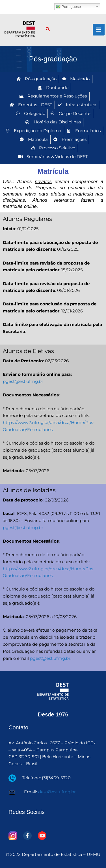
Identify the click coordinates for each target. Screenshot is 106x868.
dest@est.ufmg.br (57, 792)
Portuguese (68, 6)
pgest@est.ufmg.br (23, 528)
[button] (48, 30)
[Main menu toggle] (99, 30)
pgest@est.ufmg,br (23, 381)
